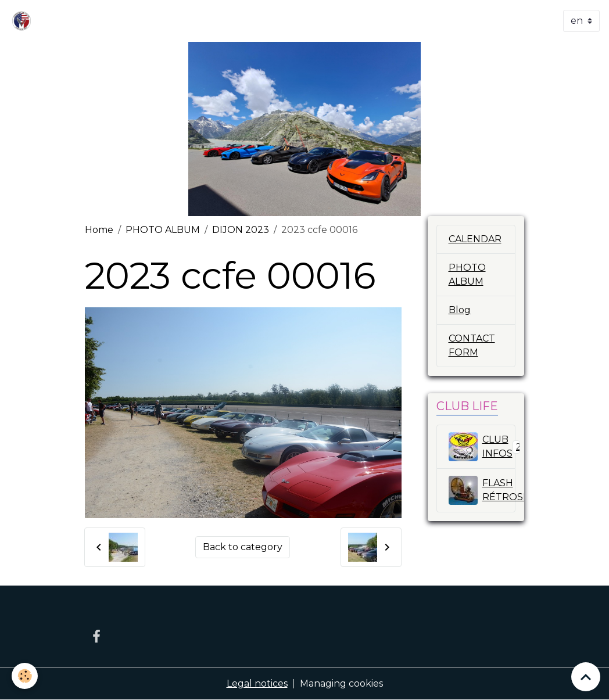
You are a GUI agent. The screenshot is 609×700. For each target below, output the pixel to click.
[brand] (24, 21)
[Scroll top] (586, 677)
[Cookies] (25, 676)
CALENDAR (475, 239)
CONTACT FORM (472, 345)
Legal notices (257, 683)
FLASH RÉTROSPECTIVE (482, 490)
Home (99, 230)
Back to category (243, 547)
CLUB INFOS (482, 447)
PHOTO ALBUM (163, 230)
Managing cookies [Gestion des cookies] (341, 683)
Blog (460, 310)
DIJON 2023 (241, 230)
